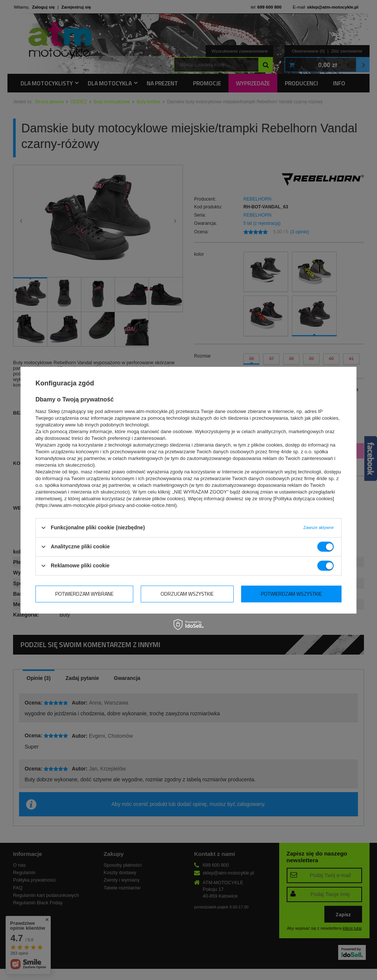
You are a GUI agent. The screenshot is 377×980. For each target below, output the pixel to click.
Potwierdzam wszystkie (291, 594)
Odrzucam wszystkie (187, 594)
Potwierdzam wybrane (84, 594)
